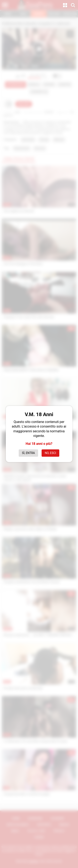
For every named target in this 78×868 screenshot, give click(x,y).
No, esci (50, 453)
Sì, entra (28, 453)
